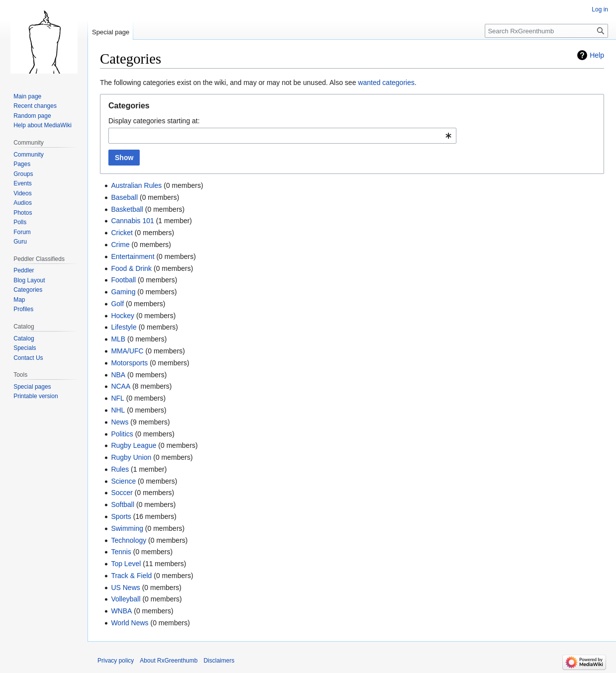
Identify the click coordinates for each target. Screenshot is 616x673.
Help (597, 55)
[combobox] (282, 136)
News (120, 422)
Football (123, 280)
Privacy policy (116, 661)
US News (125, 588)
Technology (129, 540)
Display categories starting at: (154, 121)
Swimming (127, 528)
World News (130, 623)
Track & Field (131, 576)
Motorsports (129, 363)
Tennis (121, 552)
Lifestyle (124, 327)
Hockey (123, 316)
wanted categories (386, 83)
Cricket (122, 233)
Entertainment (132, 256)
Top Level (126, 564)
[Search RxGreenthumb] (546, 31)
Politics (122, 434)
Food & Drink (131, 268)
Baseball (124, 197)
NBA (118, 375)
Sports (121, 516)
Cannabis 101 (132, 221)
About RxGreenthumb (169, 661)
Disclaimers (219, 661)
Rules (120, 469)
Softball (123, 505)
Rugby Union (131, 457)
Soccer (122, 493)
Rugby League (133, 445)
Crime (120, 245)
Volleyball (126, 599)
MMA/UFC (127, 351)
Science (123, 481)
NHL (118, 410)
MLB (118, 339)
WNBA (121, 611)
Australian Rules (136, 185)
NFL (117, 398)
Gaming (123, 292)
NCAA (121, 386)
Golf (117, 304)
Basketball (127, 209)
